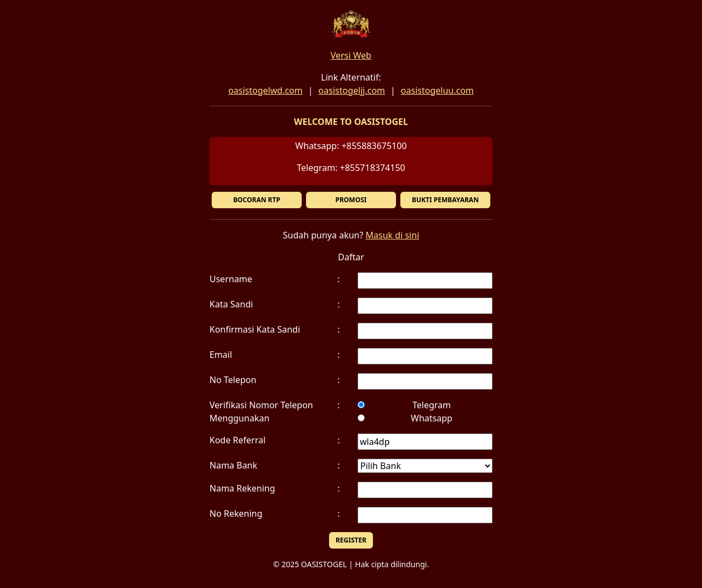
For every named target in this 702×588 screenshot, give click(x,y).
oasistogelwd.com (265, 90)
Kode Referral (237, 440)
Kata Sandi (231, 304)
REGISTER (351, 540)
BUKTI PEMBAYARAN (445, 200)
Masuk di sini (393, 235)
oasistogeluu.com (437, 90)
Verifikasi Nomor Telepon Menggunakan (261, 412)
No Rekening (236, 513)
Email (221, 355)
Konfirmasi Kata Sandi (255, 329)
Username (231, 279)
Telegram (432, 405)
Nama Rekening (242, 488)
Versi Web (351, 55)
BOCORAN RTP (257, 200)
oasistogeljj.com (352, 90)
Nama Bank (233, 465)
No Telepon (233, 380)
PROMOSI (351, 200)
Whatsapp (432, 418)
